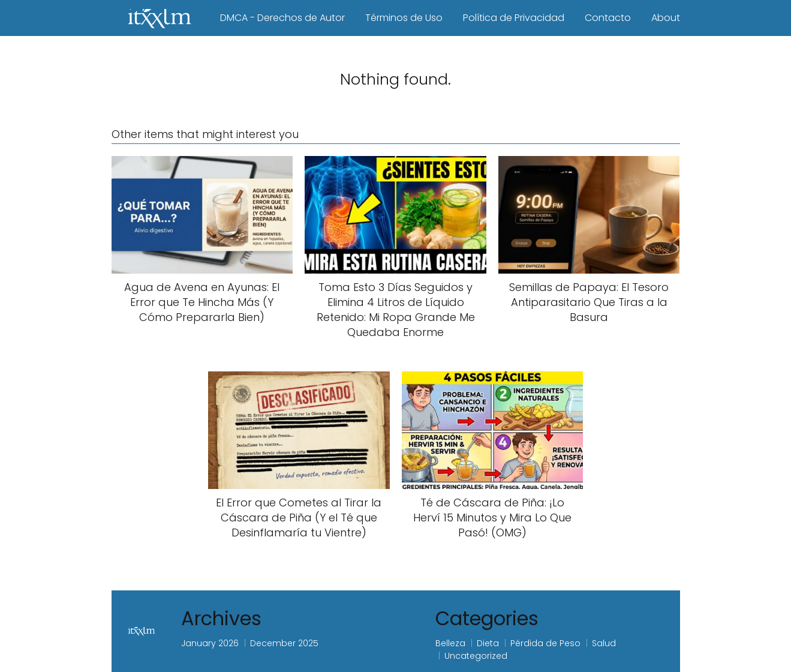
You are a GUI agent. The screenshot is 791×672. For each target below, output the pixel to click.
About (666, 18)
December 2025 (284, 643)
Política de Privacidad (514, 18)
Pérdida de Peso (545, 643)
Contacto (608, 18)
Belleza (450, 643)
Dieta (488, 643)
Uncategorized (476, 656)
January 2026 (210, 643)
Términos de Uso (404, 18)
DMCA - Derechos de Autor (282, 18)
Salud (604, 643)
